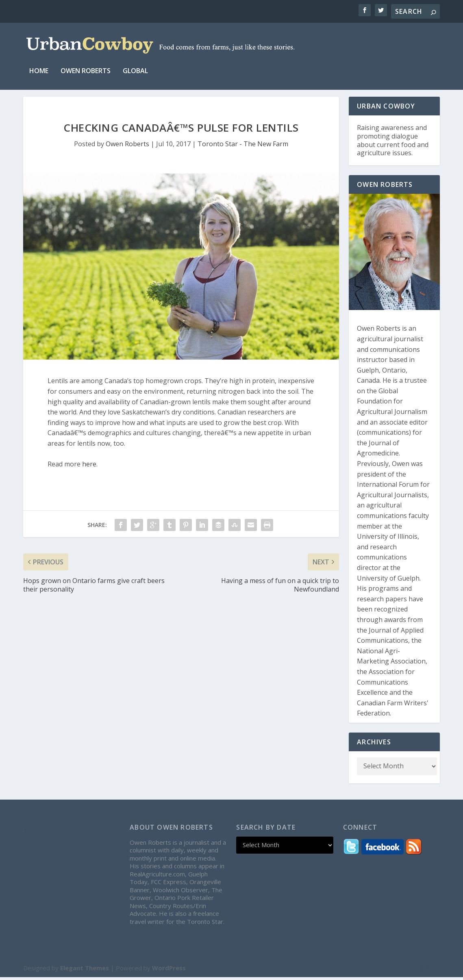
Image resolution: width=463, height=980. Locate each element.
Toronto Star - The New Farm (243, 147)
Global (135, 65)
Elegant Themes (85, 971)
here (89, 467)
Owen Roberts (86, 65)
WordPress (169, 971)
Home (39, 65)
